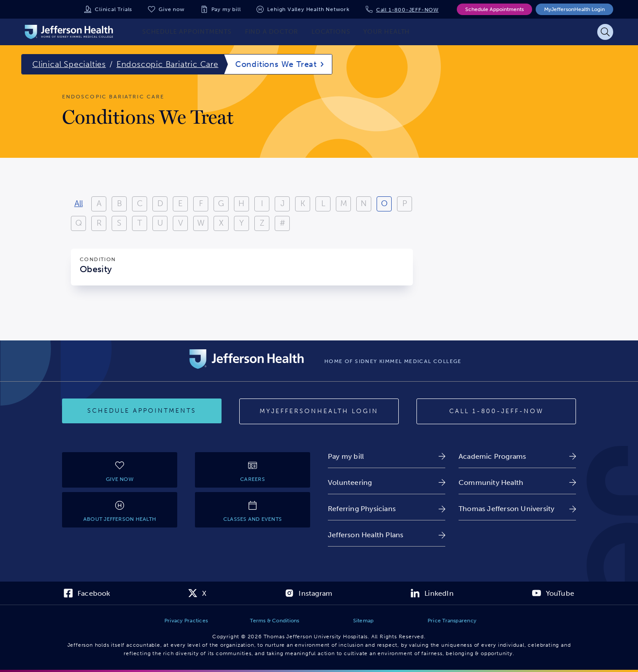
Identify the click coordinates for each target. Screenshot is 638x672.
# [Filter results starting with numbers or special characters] (282, 223)
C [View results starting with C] (140, 203)
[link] (387, 456)
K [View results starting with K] (303, 203)
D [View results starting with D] (160, 203)
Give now (171, 9)
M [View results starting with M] (344, 203)
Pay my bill (226, 9)
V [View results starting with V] (181, 223)
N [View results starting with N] (364, 203)
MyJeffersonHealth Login (574, 9)
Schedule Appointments (494, 9)
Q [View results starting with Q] (79, 223)
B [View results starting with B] (119, 203)
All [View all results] (79, 203)
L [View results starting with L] (323, 203)
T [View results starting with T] (140, 223)
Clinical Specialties (69, 64)
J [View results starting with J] (282, 203)
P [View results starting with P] (405, 203)
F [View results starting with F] (201, 203)
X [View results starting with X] (221, 223)
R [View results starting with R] (99, 223)
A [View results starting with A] (99, 203)
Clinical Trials (113, 9)
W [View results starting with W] (201, 223)
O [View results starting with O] (384, 203)
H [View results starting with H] (241, 203)
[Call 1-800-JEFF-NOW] (496, 411)
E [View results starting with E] (180, 203)
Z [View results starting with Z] (262, 223)
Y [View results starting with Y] (241, 223)
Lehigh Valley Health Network (308, 9)
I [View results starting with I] (262, 203)
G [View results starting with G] (221, 203)
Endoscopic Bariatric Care (167, 64)
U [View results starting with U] (160, 223)
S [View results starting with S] (119, 223)
